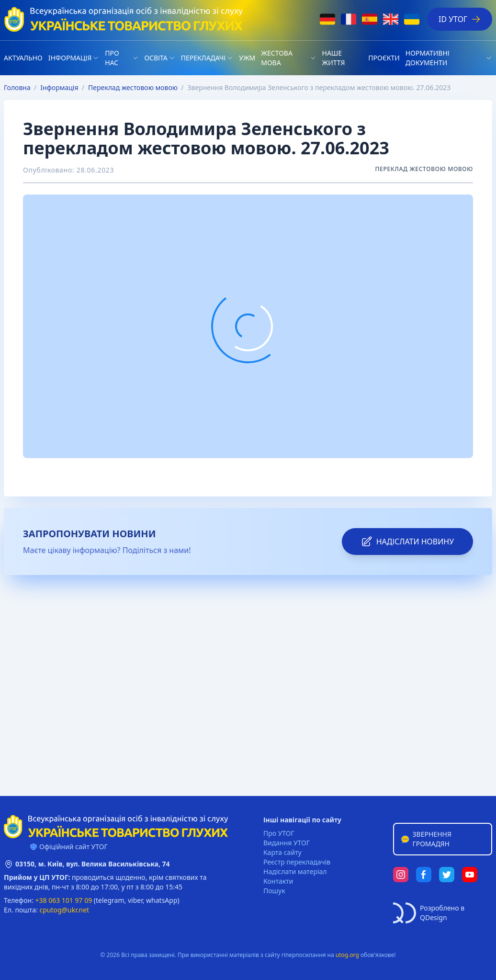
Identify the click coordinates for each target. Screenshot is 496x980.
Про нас (112, 58)
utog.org (347, 955)
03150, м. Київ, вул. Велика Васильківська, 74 (93, 864)
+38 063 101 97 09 (64, 900)
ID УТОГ (460, 19)
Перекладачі (203, 58)
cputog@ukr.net (64, 910)
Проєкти (384, 58)
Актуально (23, 58)
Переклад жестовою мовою (133, 87)
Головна (17, 87)
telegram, (111, 900)
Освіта (156, 58)
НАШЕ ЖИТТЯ (333, 58)
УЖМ (247, 58)
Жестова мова (277, 58)
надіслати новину (407, 542)
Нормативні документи (428, 58)
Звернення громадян (426, 839)
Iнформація (70, 58)
